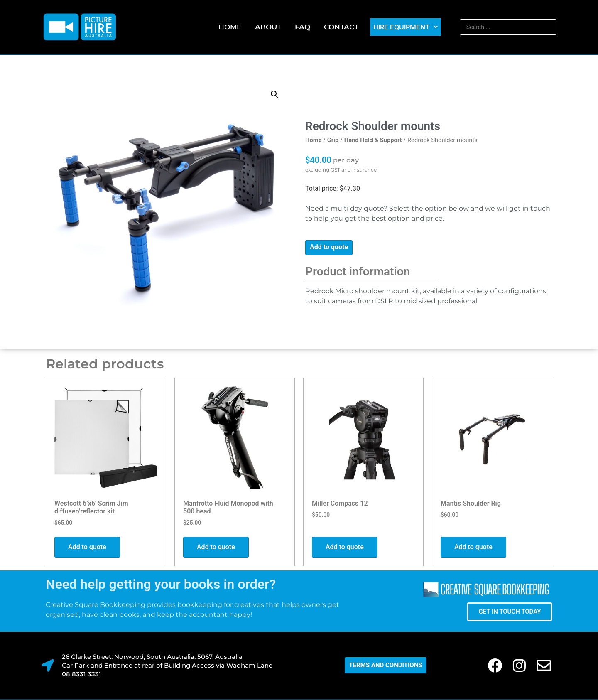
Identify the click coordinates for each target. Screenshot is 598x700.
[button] (274, 94)
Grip (333, 140)
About (268, 27)
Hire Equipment (406, 27)
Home (230, 27)
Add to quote (329, 247)
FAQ (303, 27)
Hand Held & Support (373, 140)
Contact (341, 27)
